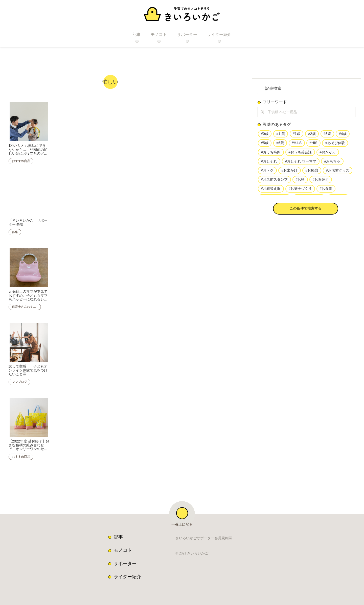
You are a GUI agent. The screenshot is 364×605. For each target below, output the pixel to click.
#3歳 (327, 135)
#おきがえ (327, 153)
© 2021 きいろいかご (193, 550)
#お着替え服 (271, 191)
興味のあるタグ (277, 126)
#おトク (267, 172)
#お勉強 (311, 172)
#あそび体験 (333, 144)
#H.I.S (296, 144)
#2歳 (311, 135)
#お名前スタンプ (274, 181)
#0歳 (265, 135)
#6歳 (280, 144)
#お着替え (320, 181)
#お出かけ (289, 172)
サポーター (125, 561)
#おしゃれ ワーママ (300, 163)
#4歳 (342, 135)
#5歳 (265, 144)
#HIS (312, 144)
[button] (306, 210)
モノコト (123, 547)
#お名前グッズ (337, 172)
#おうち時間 (271, 153)
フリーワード (275, 102)
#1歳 (296, 135)
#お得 (300, 181)
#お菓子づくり (300, 191)
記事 (118, 534)
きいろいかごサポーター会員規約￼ (204, 536)
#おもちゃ (332, 163)
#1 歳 (280, 135)
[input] (306, 112)
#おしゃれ (269, 163)
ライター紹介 (127, 574)
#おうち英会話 (300, 153)
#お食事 (326, 191)
